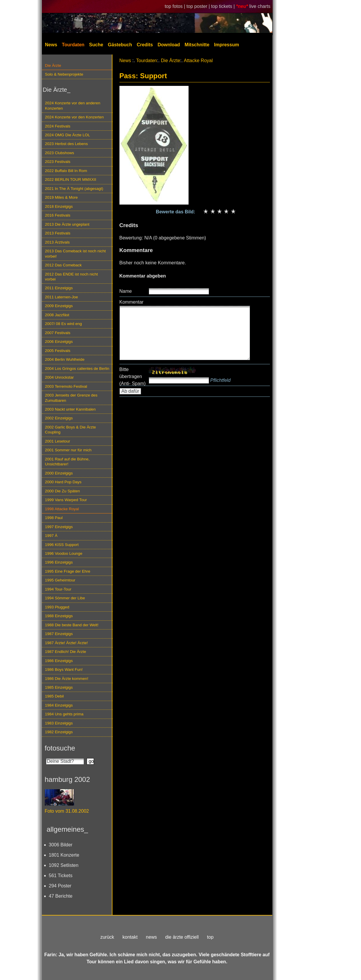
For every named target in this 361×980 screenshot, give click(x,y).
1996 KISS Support (62, 545)
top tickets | (224, 6)
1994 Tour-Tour (58, 589)
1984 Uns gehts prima (64, 714)
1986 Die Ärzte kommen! (67, 679)
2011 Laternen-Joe (62, 297)
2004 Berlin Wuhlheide (65, 359)
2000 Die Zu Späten (63, 491)
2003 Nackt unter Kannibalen (70, 409)
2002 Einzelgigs (59, 418)
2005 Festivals (58, 351)
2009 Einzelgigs (59, 306)
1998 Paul (54, 518)
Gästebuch (120, 45)
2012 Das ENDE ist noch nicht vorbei (72, 277)
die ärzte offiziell (182, 937)
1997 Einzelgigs (59, 527)
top (210, 937)
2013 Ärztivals (57, 242)
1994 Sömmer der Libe (65, 598)
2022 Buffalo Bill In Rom (66, 171)
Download (169, 45)
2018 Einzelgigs (59, 206)
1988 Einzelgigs (59, 616)
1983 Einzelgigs (59, 723)
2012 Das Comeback (64, 265)
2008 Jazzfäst (57, 315)
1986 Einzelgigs (59, 661)
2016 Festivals (58, 215)
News (51, 45)
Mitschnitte (197, 45)
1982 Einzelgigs (59, 732)
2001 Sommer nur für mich (68, 450)
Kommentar (132, 302)
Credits (145, 45)
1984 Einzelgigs (59, 705)
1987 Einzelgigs (59, 634)
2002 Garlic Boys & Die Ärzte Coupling (71, 430)
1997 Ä (51, 536)
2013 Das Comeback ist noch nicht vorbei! (76, 253)
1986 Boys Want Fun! (64, 670)
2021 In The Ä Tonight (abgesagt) (74, 189)
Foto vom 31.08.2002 (67, 811)
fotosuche (60, 748)
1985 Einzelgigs (59, 687)
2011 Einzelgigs (59, 288)
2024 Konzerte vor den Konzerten (75, 117)
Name (126, 291)
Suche (96, 45)
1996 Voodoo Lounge (64, 553)
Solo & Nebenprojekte (64, 74)
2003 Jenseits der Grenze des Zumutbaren (71, 398)
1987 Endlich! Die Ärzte (66, 652)
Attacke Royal (198, 61)
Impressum (226, 45)
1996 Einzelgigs (59, 562)
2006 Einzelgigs (59, 342)
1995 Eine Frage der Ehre (68, 571)
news (151, 937)
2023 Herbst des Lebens (66, 144)
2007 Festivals (58, 333)
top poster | (199, 6)
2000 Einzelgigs (59, 473)
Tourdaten (73, 45)
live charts (260, 6)
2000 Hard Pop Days (63, 482)
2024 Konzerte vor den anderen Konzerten (73, 106)
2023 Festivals (58, 162)
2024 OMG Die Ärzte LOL (68, 135)
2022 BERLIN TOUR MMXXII (71, 180)
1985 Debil (54, 696)
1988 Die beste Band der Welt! (72, 625)
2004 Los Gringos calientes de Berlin (77, 369)
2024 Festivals (58, 126)
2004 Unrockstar (60, 377)
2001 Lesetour (58, 441)
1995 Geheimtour (60, 580)
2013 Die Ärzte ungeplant (67, 224)
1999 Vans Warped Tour (66, 500)
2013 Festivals (58, 233)
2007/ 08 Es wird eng (64, 324)
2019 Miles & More (61, 197)
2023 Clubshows (60, 153)
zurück (107, 937)
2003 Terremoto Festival (66, 386)
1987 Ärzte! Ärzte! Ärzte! (66, 643)
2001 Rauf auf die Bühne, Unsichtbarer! (67, 462)
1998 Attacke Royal (62, 509)
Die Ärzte (53, 65)
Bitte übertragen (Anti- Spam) (133, 376)
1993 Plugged (57, 607)
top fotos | (175, 6)
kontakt (130, 937)
